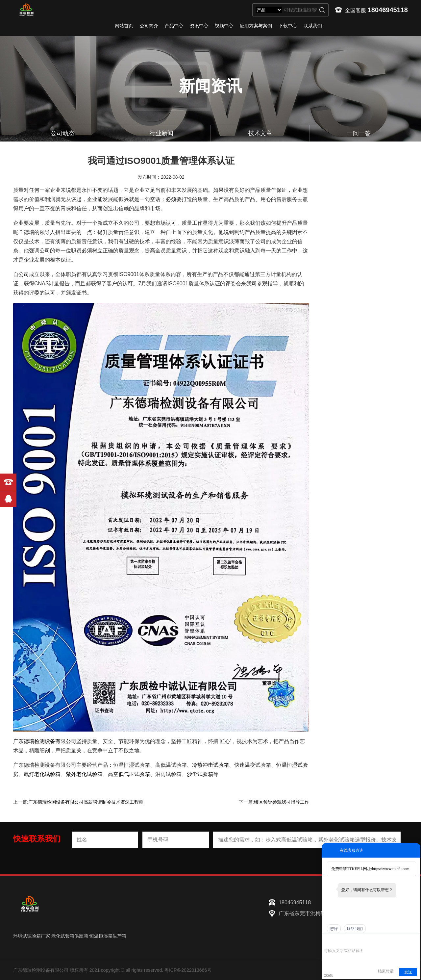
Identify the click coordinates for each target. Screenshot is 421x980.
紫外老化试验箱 (84, 774)
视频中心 (224, 26)
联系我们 (313, 26)
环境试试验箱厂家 (32, 936)
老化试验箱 (47, 774)
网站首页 (124, 26)
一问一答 (359, 133)
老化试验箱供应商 (70, 936)
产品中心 (174, 26)
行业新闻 (161, 133)
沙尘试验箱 (200, 774)
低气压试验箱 (134, 774)
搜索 (322, 10)
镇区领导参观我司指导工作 (282, 802)
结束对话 (386, 971)
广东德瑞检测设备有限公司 (45, 741)
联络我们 (355, 929)
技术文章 (260, 133)
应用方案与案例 (256, 26)
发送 (408, 972)
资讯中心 (199, 26)
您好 (334, 929)
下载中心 (288, 26)
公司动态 (62, 133)
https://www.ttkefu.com (391, 869)
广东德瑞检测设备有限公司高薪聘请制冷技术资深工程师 (86, 802)
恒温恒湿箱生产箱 (108, 936)
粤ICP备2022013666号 (188, 970)
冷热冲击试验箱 (210, 765)
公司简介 (149, 26)
